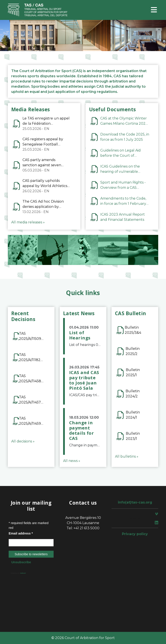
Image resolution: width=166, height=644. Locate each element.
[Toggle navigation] (154, 10)
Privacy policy (135, 534)
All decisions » (23, 441)
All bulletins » (127, 456)
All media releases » (28, 222)
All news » (72, 461)
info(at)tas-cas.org (135, 502)
